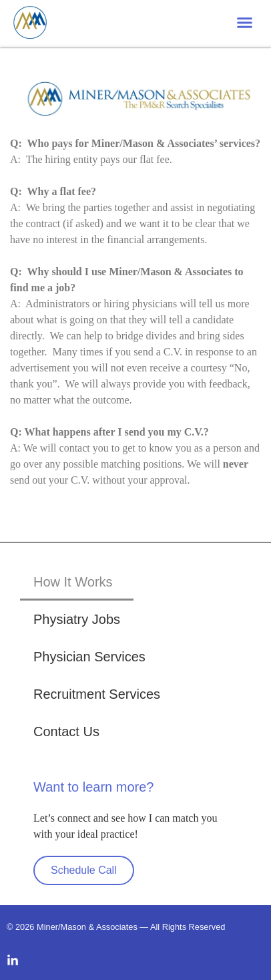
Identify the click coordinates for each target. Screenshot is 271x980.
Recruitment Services (97, 694)
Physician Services (89, 657)
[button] (245, 23)
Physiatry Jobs (77, 619)
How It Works (73, 582)
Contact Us (66, 731)
